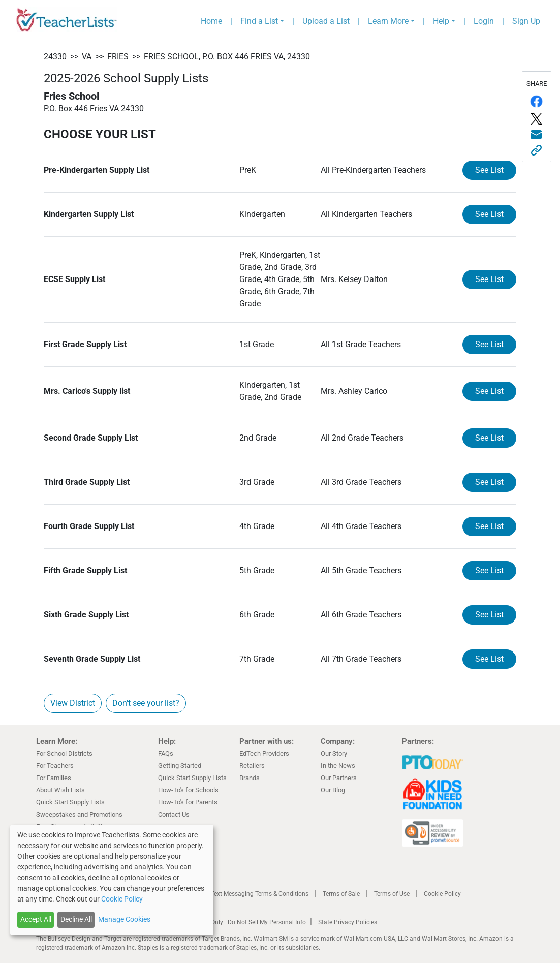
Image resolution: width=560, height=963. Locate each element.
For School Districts (64, 753)
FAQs (166, 753)
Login (484, 21)
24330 (55, 57)
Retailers (252, 766)
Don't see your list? (146, 703)
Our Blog (333, 790)
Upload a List (326, 21)
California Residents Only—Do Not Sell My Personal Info (230, 922)
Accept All (36, 919)
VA (87, 57)
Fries (118, 57)
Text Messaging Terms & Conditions (260, 894)
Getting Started (180, 766)
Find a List (259, 21)
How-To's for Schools (188, 790)
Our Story (334, 753)
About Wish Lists (60, 790)
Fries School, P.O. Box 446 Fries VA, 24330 (227, 57)
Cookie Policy (442, 894)
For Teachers (55, 766)
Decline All (76, 919)
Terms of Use (392, 894)
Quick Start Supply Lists (70, 802)
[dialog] (112, 880)
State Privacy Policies (348, 922)
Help (441, 21)
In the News (338, 766)
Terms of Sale (341, 894)
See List (489, 170)
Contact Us (174, 814)
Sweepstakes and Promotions (79, 814)
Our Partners (339, 778)
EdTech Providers (264, 753)
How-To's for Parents (188, 802)
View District (73, 703)
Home (211, 21)
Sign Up (526, 21)
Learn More (388, 21)
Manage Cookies (124, 919)
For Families (54, 778)
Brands (250, 778)
